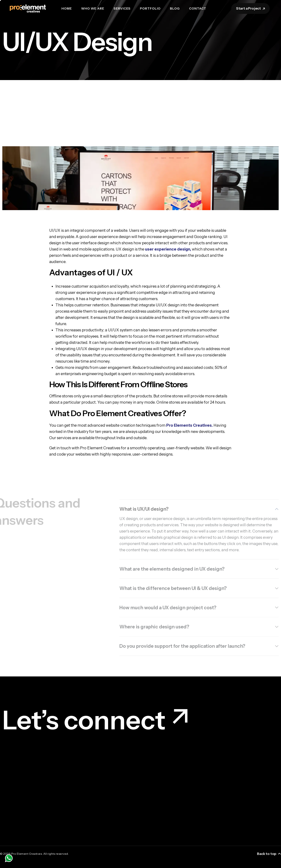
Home (67, 8)
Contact (198, 8)
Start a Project (251, 8)
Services (122, 8)
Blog (175, 8)
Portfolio (150, 8)
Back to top (269, 854)
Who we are (93, 8)
